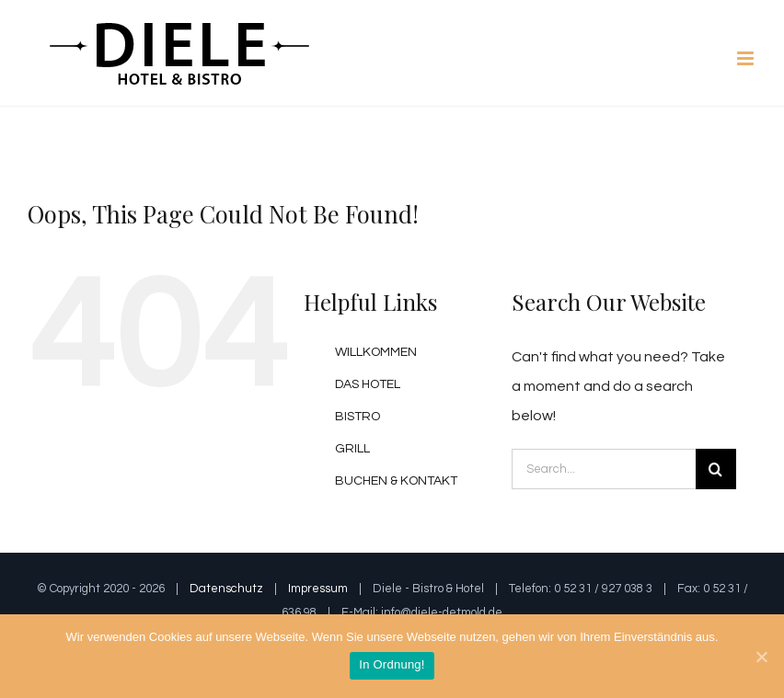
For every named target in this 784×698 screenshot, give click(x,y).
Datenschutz (226, 589)
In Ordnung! (392, 664)
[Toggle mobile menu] (747, 58)
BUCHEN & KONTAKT (396, 481)
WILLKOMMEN (376, 352)
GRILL (352, 449)
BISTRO (357, 417)
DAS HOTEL (368, 384)
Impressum (318, 589)
